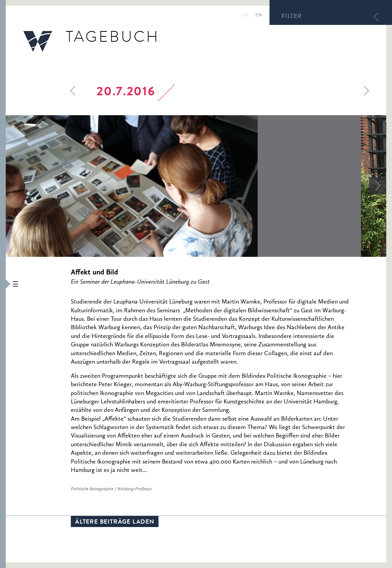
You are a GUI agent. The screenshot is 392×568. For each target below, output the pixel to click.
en (259, 16)
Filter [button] (292, 17)
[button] (3, 284)
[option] (183, 186)
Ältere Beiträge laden (115, 522)
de (246, 16)
